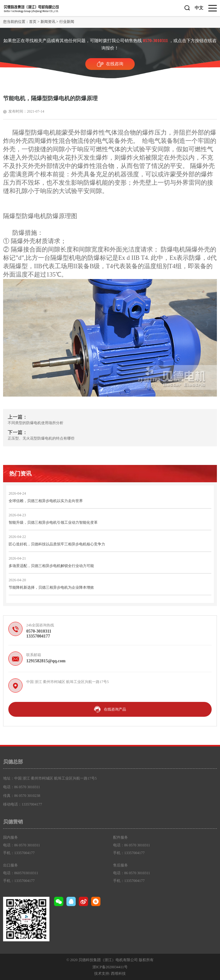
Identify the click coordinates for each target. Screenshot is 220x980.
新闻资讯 (48, 22)
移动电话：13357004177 (23, 804)
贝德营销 (13, 822)
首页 (33, 22)
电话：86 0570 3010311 (22, 787)
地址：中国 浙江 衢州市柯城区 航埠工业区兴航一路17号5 (50, 778)
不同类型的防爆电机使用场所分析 (36, 423)
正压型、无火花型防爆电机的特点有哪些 (41, 438)
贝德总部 (13, 762)
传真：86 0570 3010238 (22, 796)
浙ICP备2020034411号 (110, 967)
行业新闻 (67, 22)
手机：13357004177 (19, 853)
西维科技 (118, 974)
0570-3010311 (156, 41)
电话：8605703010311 (21, 873)
